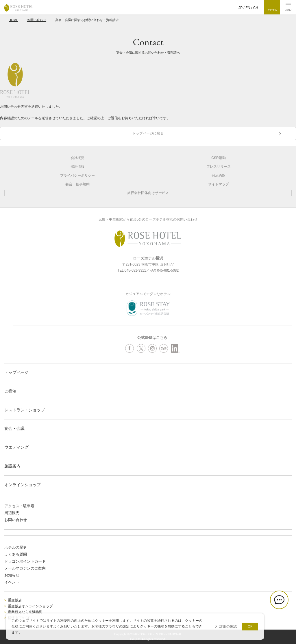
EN (248, 8)
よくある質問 (16, 554)
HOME (13, 20)
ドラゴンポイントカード (25, 561)
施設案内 (12, 466)
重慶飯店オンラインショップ (30, 606)
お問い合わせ (37, 20)
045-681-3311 (135, 270)
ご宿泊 (10, 391)
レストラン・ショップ (25, 410)
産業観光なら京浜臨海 (25, 612)
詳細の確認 (228, 626)
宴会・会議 (14, 428)
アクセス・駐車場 (19, 506)
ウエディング (16, 447)
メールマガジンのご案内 (25, 568)
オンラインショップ (23, 485)
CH (256, 8)
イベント (12, 582)
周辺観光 (12, 513)
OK (250, 626)
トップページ (16, 372)
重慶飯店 (15, 600)
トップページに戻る (148, 133)
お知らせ (12, 575)
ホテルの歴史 (16, 547)
